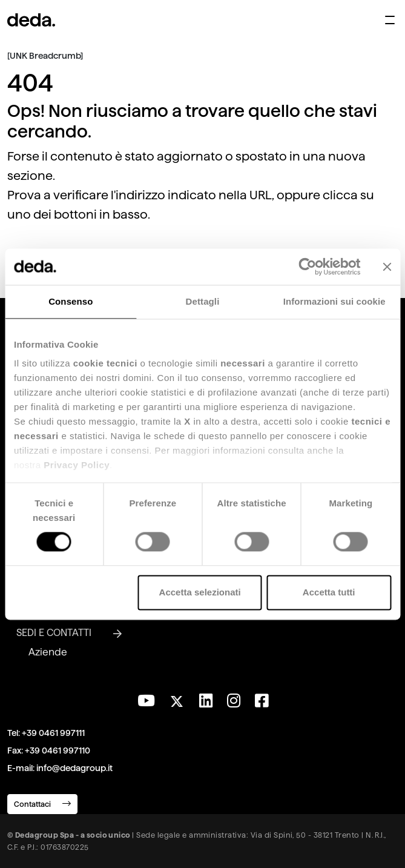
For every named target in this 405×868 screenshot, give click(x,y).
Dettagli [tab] (203, 301)
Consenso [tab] (71, 301)
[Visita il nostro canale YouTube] (146, 701)
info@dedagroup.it (74, 768)
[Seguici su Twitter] (177, 698)
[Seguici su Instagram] (234, 701)
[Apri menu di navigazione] (390, 20)
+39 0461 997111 (53, 733)
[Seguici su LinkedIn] (206, 701)
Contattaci (42, 803)
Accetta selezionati (200, 592)
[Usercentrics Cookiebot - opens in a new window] (307, 267)
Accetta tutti (329, 592)
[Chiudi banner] (387, 267)
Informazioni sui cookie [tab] (334, 301)
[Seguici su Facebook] (262, 701)
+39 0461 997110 (58, 750)
